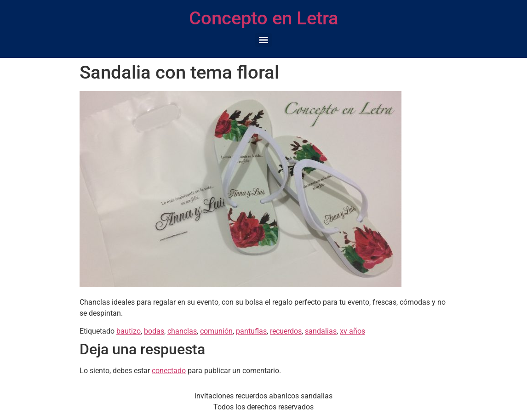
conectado (169, 371)
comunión (216, 331)
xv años (352, 331)
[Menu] (263, 40)
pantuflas (251, 331)
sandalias (321, 331)
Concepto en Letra (264, 18)
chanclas (182, 331)
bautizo (129, 331)
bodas (154, 331)
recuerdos (286, 331)
